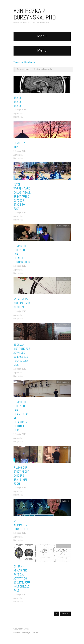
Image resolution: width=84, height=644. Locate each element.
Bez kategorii (63, 78)
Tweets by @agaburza (24, 62)
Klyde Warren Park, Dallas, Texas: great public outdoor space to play (22, 197)
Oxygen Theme (31, 632)
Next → (65, 613)
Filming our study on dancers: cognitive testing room (22, 254)
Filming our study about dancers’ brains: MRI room (21, 476)
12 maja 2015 (20, 110)
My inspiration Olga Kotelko (22, 525)
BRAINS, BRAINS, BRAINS (18, 102)
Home (27, 69)
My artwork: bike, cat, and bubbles (22, 303)
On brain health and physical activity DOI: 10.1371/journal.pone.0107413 (22, 578)
